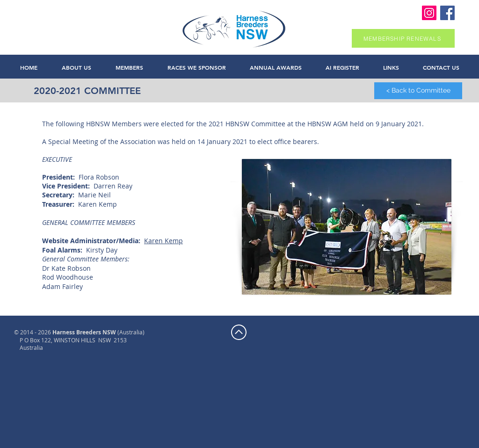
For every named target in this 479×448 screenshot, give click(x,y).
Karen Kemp (163, 241)
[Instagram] (429, 13)
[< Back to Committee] (418, 91)
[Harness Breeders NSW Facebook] (447, 13)
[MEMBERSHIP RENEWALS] (403, 38)
